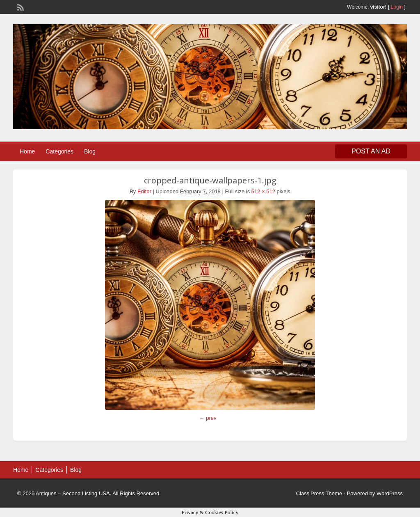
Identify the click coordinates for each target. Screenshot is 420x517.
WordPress (390, 493)
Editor (144, 191)
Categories (59, 151)
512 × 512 (263, 191)
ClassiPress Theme (319, 493)
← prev (208, 418)
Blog (90, 151)
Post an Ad (371, 151)
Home (27, 151)
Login (397, 7)
